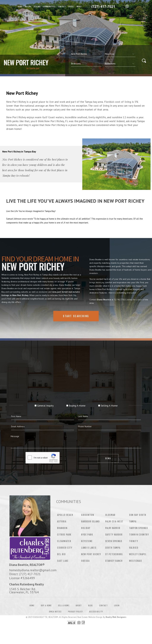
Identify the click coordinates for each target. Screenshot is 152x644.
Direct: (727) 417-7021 (25, 574)
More (79, 7)
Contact (62, 7)
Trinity (134, 541)
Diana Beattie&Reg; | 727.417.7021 (103, 7)
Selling (37, 7)
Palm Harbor (113, 528)
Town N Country (139, 535)
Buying (28, 7)
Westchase (136, 561)
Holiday (86, 528)
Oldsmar (110, 515)
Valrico (134, 548)
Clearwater (64, 541)
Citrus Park (64, 535)
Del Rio (61, 554)
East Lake (63, 561)
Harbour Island (90, 521)
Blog (90, 606)
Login (117, 606)
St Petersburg (114, 554)
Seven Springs (114, 541)
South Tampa (113, 548)
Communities (49, 7)
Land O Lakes (89, 548)
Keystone (87, 541)
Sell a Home (64, 606)
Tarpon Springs (138, 528)
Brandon (62, 528)
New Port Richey (91, 554)
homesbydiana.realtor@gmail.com (33, 570)
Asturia (62, 521)
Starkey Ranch (114, 561)
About (71, 7)
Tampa (133, 521)
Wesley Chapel (138, 554)
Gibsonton (88, 515)
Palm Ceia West (114, 521)
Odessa (85, 561)
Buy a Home (46, 606)
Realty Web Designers (116, 617)
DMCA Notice (55, 612)
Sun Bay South (138, 515)
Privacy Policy (75, 612)
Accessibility (96, 612)
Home (20, 7)
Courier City (65, 548)
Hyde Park (87, 535)
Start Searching (76, 316)
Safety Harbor (114, 535)
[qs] (120, 54)
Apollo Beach (65, 515)
